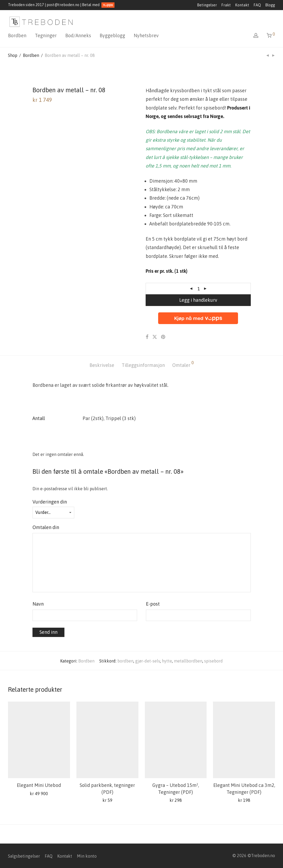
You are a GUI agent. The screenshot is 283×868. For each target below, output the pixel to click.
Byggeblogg (112, 35)
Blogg (270, 5)
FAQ (257, 5)
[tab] (102, 365)
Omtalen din (47, 527)
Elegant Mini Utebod (39, 785)
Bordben (17, 35)
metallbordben (188, 661)
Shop (13, 55)
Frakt (226, 5)
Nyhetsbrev (146, 35)
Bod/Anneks (78, 35)
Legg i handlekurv (198, 300)
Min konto (87, 856)
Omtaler (183, 364)
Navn (40, 604)
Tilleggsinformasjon (143, 365)
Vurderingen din (51, 502)
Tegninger (46, 35)
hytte (167, 661)
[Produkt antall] (199, 289)
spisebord (214, 661)
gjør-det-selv (148, 661)
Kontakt (242, 5)
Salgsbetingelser (24, 856)
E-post (154, 604)
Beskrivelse (102, 365)
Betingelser (207, 5)
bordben (125, 661)
